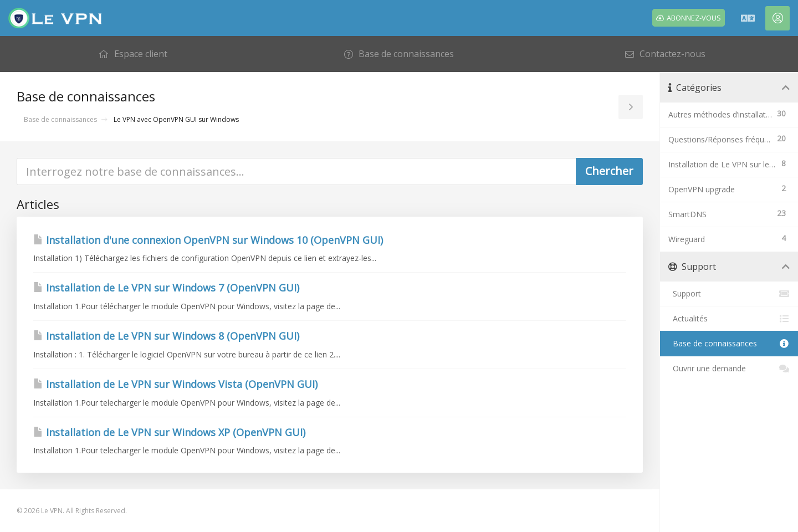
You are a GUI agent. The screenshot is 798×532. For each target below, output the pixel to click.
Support (729, 294)
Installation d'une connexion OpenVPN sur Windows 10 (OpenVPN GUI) (208, 240)
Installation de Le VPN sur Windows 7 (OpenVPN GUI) (166, 288)
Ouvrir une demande (729, 369)
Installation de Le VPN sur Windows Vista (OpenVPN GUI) (175, 384)
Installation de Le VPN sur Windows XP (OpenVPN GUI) (169, 432)
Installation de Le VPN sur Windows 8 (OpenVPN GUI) (166, 336)
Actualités (729, 319)
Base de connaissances (60, 119)
